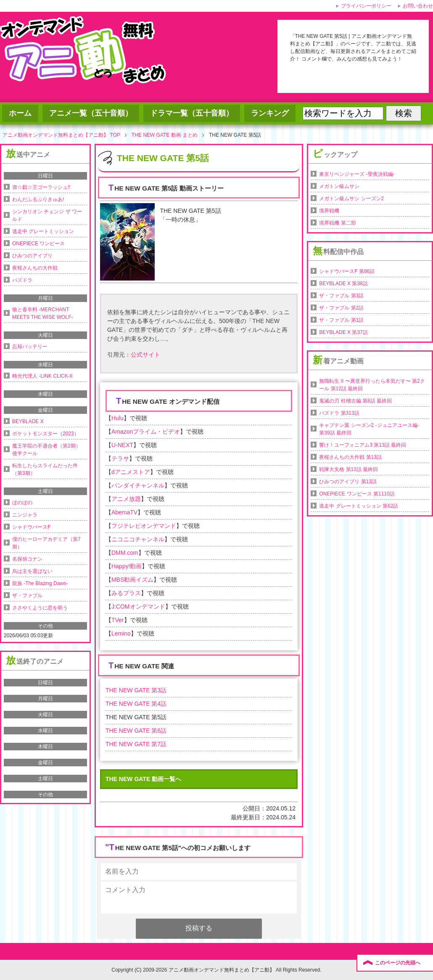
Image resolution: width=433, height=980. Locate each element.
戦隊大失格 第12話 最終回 (349, 469)
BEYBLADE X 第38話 (343, 283)
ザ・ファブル (27, 596)
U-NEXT (122, 445)
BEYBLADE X (28, 421)
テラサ (120, 458)
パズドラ (22, 280)
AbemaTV (124, 512)
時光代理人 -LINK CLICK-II (42, 376)
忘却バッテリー (30, 347)
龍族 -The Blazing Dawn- (40, 583)
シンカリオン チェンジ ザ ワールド (47, 215)
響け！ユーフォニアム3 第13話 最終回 (363, 445)
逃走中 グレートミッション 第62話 (359, 506)
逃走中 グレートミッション (43, 231)
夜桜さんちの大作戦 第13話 (350, 457)
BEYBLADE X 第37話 (343, 332)
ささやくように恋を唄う (40, 608)
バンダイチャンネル (138, 485)
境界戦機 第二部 (337, 223)
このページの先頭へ (398, 963)
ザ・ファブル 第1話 (341, 320)
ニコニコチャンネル (138, 539)
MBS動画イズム (132, 580)
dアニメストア (131, 472)
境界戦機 (329, 211)
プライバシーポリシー (366, 6)
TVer (118, 620)
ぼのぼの (22, 503)
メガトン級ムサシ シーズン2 (351, 199)
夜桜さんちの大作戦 (35, 268)
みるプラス (126, 593)
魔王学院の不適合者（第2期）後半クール (46, 450)
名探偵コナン (27, 559)
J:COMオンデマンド (138, 607)
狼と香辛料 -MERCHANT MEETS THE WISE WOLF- (42, 313)
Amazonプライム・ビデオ (146, 432)
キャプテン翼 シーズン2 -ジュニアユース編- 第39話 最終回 (369, 429)
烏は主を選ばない (32, 571)
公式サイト (145, 355)
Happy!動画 (127, 566)
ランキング (270, 113)
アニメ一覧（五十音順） (91, 113)
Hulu (117, 418)
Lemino (121, 633)
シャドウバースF (31, 527)
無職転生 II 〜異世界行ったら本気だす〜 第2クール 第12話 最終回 (372, 385)
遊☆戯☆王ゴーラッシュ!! (41, 187)
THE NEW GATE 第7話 (136, 744)
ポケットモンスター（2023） (46, 434)
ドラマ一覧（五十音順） (192, 113)
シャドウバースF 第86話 (347, 271)
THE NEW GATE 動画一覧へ (143, 779)
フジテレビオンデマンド (144, 526)
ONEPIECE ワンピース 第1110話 (357, 494)
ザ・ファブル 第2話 (341, 308)
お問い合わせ (418, 6)
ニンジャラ (25, 515)
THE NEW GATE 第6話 (136, 731)
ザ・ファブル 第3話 (341, 296)
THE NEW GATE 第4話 (136, 704)
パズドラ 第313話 (339, 413)
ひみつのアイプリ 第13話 (348, 482)
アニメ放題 (126, 499)
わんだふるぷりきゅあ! (38, 199)
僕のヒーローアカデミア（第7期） (46, 543)
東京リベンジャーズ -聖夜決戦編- (357, 174)
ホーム (20, 113)
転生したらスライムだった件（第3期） (45, 469)
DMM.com (125, 553)
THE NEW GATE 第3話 (136, 690)
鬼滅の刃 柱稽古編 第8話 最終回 (355, 401)
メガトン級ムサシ (339, 186)
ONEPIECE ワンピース (38, 244)
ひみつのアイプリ (32, 256)
